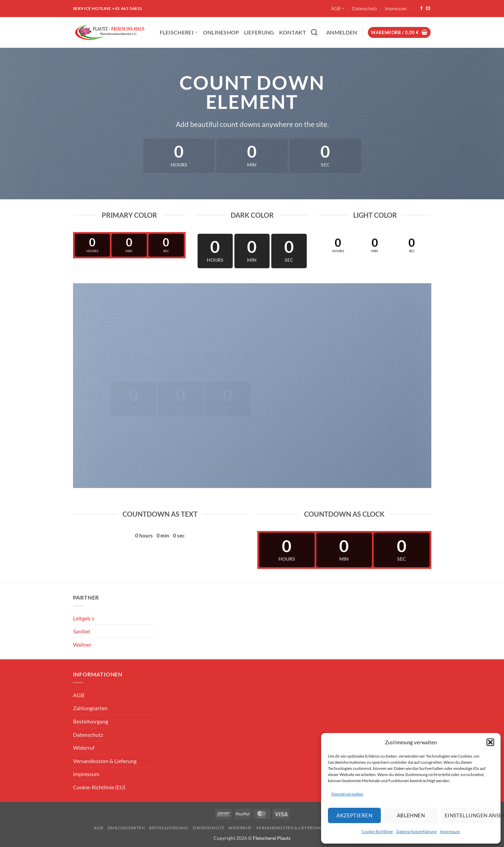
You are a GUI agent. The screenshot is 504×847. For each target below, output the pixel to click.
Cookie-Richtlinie (377, 831)
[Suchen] (314, 32)
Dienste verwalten (347, 794)
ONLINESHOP (221, 32)
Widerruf (84, 748)
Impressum (450, 831)
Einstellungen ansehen (469, 815)
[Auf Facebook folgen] (421, 9)
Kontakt (293, 32)
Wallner (82, 644)
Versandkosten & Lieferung (105, 761)
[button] (490, 742)
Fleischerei (179, 32)
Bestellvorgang (91, 721)
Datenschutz (365, 9)
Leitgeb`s (84, 618)
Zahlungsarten (90, 708)
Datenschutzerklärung (416, 831)
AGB (338, 8)
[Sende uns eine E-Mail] (428, 9)
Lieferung (259, 32)
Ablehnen (411, 815)
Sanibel (82, 631)
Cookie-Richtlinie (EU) (99, 787)
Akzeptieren (354, 815)
